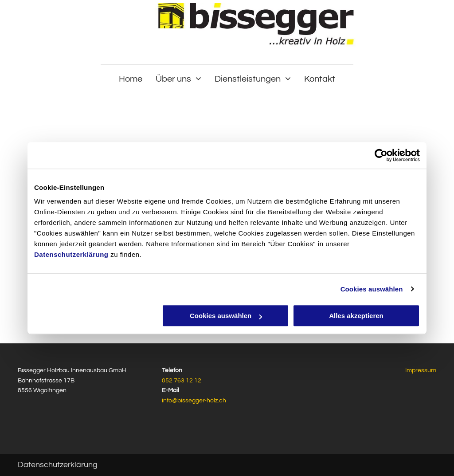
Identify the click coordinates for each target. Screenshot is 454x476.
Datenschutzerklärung (71, 254)
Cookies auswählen (372, 289)
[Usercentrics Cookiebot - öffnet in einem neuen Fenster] (381, 155)
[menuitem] (131, 79)
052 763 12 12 (182, 381)
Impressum (421, 370)
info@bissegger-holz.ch (194, 401)
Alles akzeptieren (356, 316)
